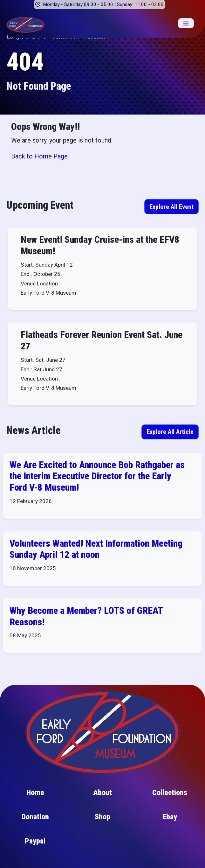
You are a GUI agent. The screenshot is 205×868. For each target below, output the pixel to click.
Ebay (170, 819)
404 (25, 62)
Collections (170, 794)
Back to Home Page (39, 156)
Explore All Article (170, 433)
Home (35, 794)
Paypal (35, 843)
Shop (102, 819)
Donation (35, 819)
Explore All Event (171, 207)
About (102, 794)
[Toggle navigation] (186, 23)
